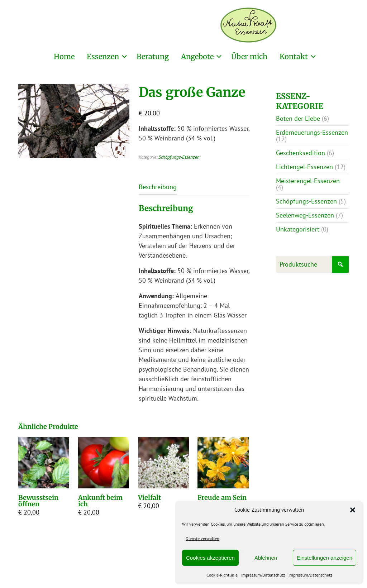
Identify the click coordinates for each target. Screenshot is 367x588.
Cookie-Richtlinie (222, 575)
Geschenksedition (301, 153)
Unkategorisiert (298, 229)
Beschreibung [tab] (158, 187)
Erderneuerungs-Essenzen (312, 132)
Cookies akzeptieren (210, 558)
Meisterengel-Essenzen (308, 181)
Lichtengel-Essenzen (304, 167)
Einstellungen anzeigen (325, 558)
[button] (353, 510)
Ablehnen (266, 558)
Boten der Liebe (298, 118)
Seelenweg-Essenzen (305, 215)
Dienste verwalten (202, 538)
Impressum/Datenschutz (263, 575)
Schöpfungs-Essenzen (179, 157)
